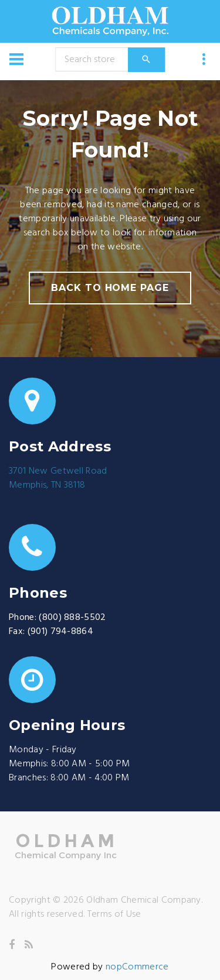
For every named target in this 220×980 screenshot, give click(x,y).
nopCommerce (137, 967)
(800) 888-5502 (72, 618)
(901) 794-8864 (60, 632)
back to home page (110, 288)
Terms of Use (114, 914)
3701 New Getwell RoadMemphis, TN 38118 (58, 478)
